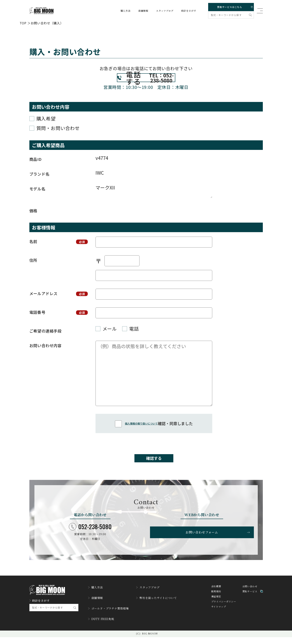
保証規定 (216, 609)
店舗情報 (140, 11)
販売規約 (216, 604)
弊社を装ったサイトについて (164, 609)
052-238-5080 (90, 539)
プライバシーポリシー (224, 614)
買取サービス (253, 604)
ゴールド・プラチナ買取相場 (111, 617)
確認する (154, 468)
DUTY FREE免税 (103, 626)
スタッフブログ (161, 11)
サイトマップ (219, 620)
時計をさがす (185, 11)
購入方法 (122, 11)
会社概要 (216, 599)
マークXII (154, 200)
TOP (23, 23)
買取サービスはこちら (230, 6)
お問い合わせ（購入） (47, 23)
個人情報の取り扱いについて (141, 432)
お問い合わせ (250, 599)
